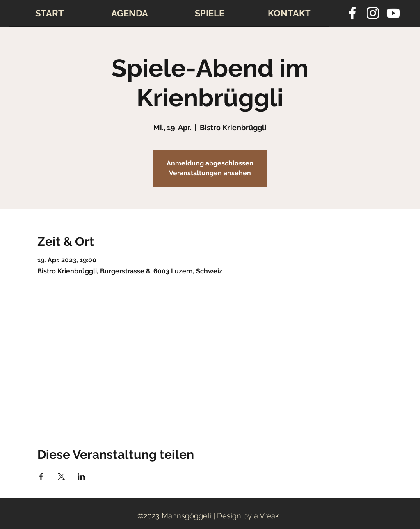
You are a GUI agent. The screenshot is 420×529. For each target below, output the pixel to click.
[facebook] (352, 13)
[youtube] (393, 13)
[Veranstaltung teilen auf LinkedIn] (81, 476)
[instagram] (373, 13)
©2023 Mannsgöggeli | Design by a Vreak (208, 516)
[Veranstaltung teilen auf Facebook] (41, 476)
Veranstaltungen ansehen (210, 173)
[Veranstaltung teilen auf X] (61, 476)
